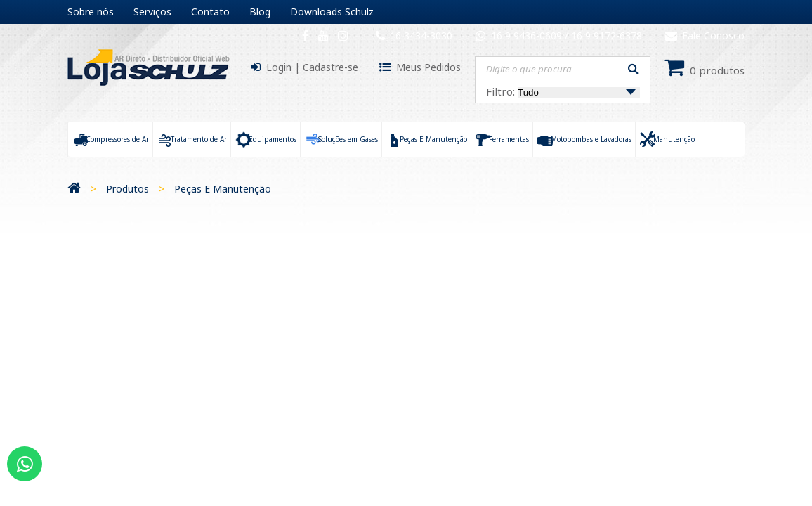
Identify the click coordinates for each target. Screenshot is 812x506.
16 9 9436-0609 (528, 35)
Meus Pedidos (428, 67)
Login (279, 67)
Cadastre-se (330, 67)
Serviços (152, 12)
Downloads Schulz (332, 12)
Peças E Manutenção (223, 189)
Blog (260, 12)
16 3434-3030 (421, 35)
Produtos (127, 189)
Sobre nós (91, 12)
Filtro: (563, 91)
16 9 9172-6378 (607, 35)
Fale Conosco (705, 35)
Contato (210, 12)
